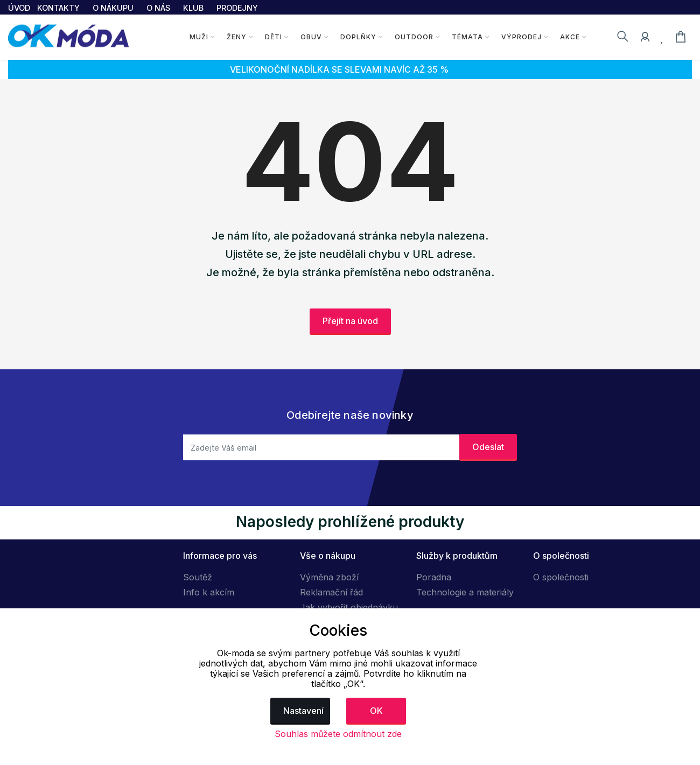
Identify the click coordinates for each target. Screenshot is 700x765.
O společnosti (561, 577)
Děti (274, 37)
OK (376, 711)
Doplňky (358, 37)
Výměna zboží (329, 577)
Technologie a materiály (465, 592)
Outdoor (414, 37)
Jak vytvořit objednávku (349, 607)
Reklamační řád (331, 592)
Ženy (237, 37)
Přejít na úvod (350, 321)
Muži (199, 37)
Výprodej (521, 37)
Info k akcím (209, 592)
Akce (570, 37)
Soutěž (198, 577)
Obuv (311, 37)
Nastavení (303, 711)
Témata (467, 37)
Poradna (434, 577)
